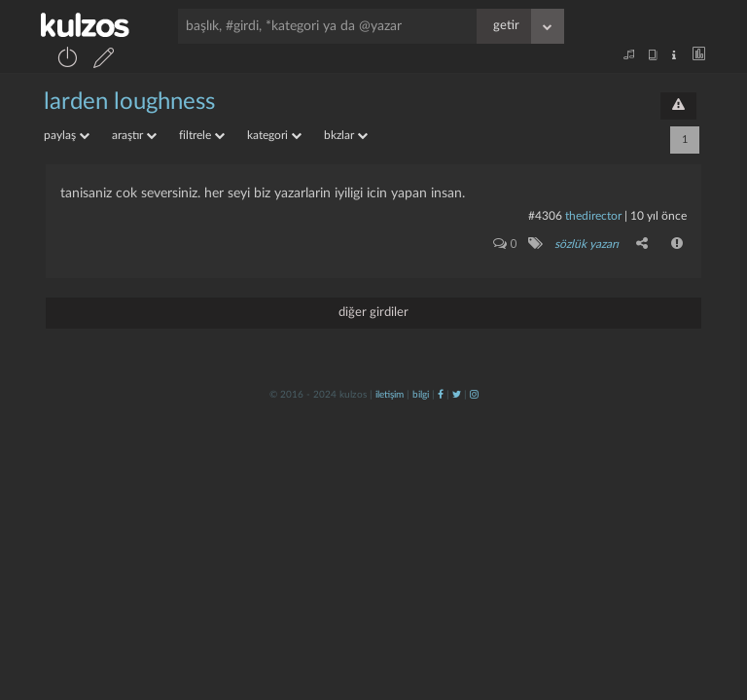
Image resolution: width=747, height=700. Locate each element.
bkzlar (346, 135)
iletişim (390, 395)
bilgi (421, 395)
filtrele (202, 135)
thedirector (593, 216)
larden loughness (129, 102)
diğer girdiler (373, 313)
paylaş (67, 135)
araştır (134, 135)
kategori (274, 135)
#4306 (545, 216)
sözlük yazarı (587, 244)
